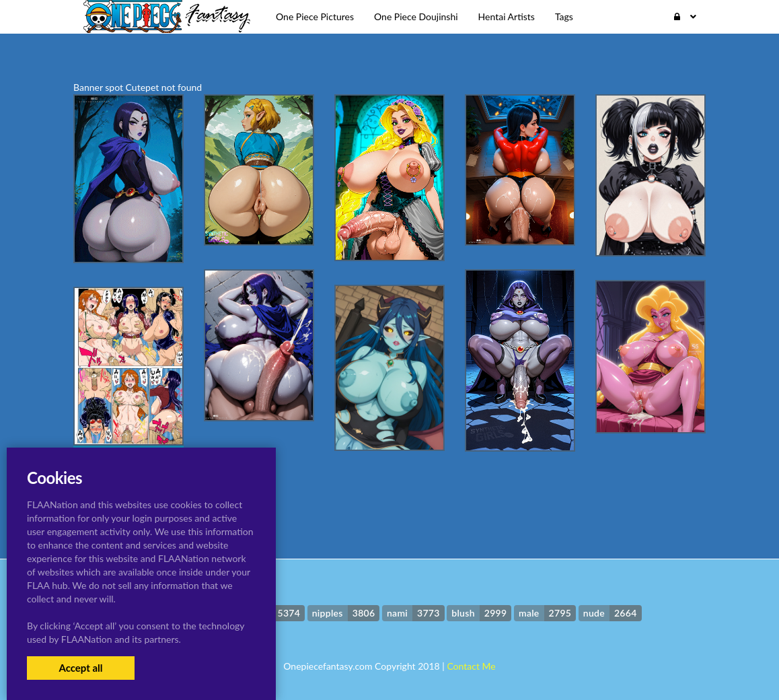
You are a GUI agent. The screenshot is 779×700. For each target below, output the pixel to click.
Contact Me (471, 666)
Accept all (80, 668)
